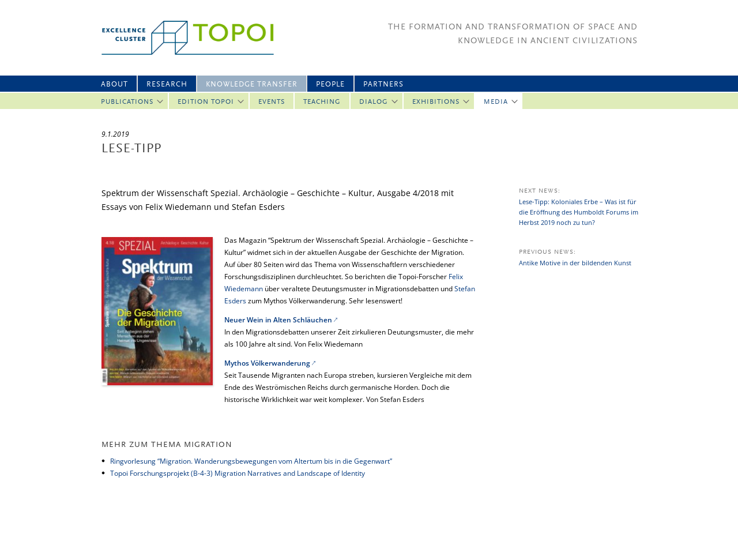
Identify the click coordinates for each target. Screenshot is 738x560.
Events (272, 102)
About (114, 84)
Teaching (322, 102)
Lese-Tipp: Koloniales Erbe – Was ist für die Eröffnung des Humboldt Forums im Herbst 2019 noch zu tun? (579, 212)
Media (496, 102)
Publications (127, 102)
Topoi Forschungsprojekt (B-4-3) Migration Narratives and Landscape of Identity (238, 473)
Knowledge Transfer (252, 84)
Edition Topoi (206, 102)
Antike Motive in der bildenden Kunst (575, 263)
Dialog (374, 102)
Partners (383, 84)
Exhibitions (436, 102)
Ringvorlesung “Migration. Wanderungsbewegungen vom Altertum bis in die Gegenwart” (251, 461)
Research (167, 84)
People (330, 84)
